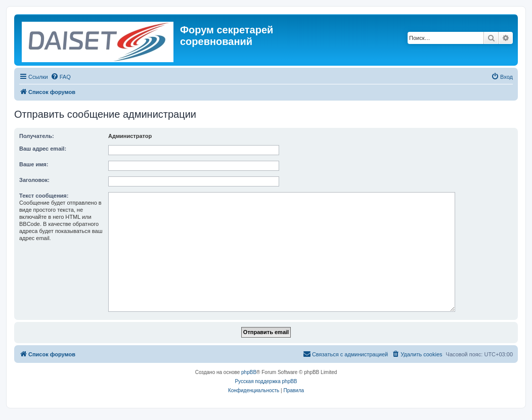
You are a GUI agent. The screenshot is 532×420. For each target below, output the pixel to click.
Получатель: (37, 136)
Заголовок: (34, 180)
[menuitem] (61, 77)
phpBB (249, 372)
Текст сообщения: (44, 196)
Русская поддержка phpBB (266, 381)
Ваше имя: (34, 164)
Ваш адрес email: (43, 149)
